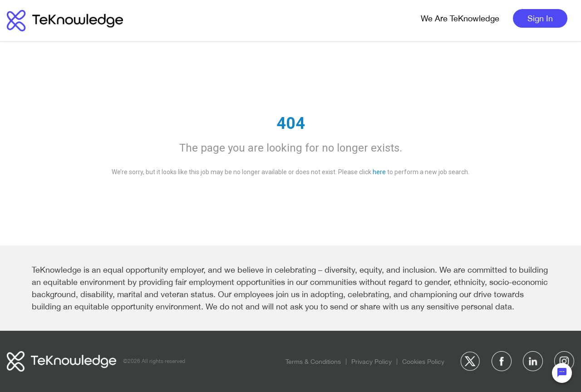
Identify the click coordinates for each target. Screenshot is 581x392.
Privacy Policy (372, 362)
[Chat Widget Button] (562, 373)
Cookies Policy (423, 362)
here (379, 172)
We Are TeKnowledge (460, 18)
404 (291, 123)
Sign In (540, 18)
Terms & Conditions (313, 362)
